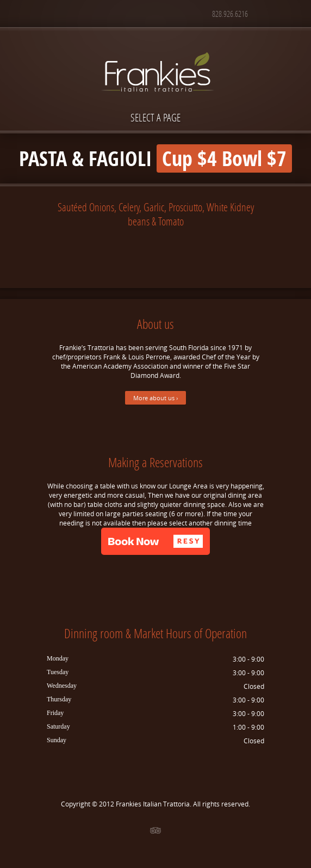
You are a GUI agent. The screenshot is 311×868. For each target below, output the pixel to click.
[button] (155, 541)
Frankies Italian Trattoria (153, 804)
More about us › (155, 398)
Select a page (155, 117)
